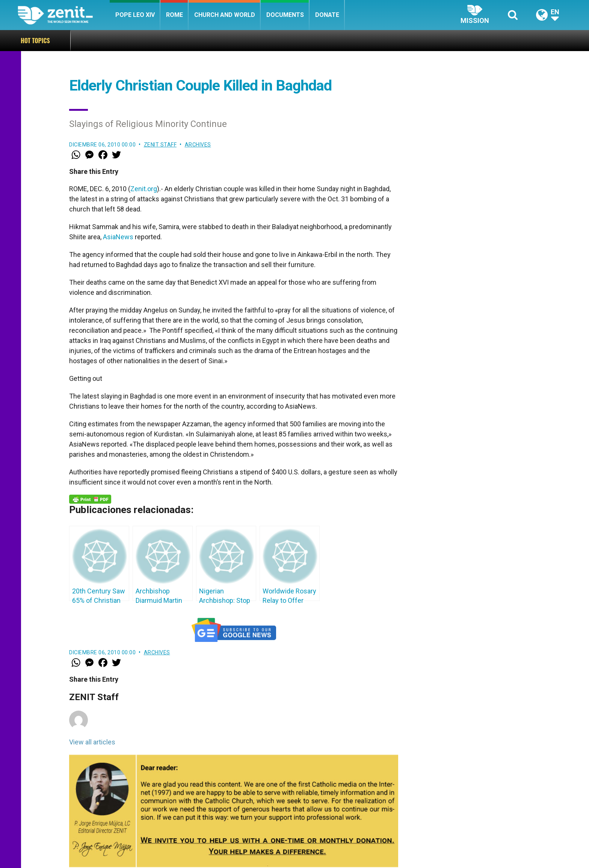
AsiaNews (118, 237)
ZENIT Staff (160, 145)
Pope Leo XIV (135, 15)
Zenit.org (144, 189)
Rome (174, 15)
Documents (285, 15)
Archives (198, 145)
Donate (327, 15)
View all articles (92, 742)
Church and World (225, 15)
